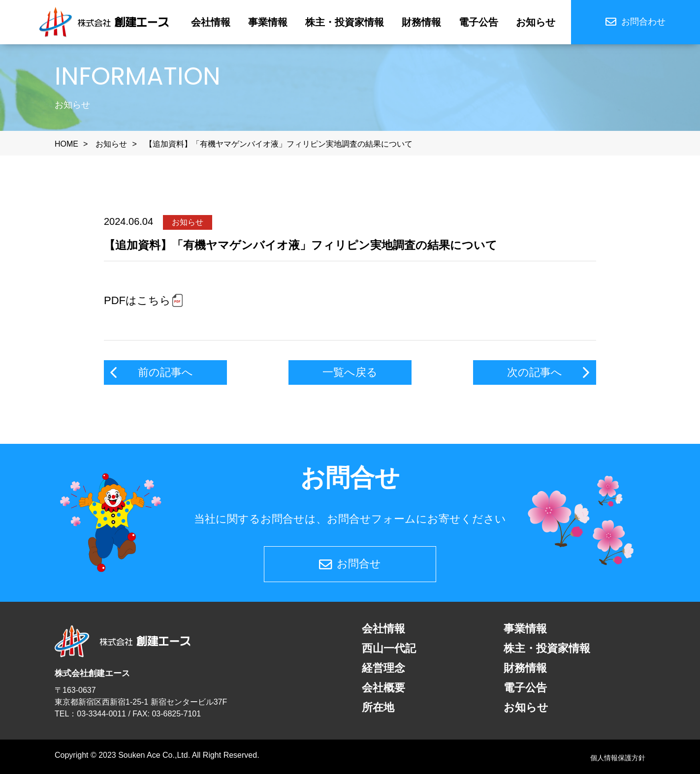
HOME (66, 144)
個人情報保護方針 (618, 758)
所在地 (378, 707)
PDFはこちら (137, 300)
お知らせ (536, 22)
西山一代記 (389, 648)
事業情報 (268, 22)
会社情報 (211, 22)
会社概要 (383, 688)
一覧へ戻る (350, 372)
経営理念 (383, 668)
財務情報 (421, 22)
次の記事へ (535, 372)
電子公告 (478, 22)
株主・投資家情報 (345, 22)
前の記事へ (165, 372)
